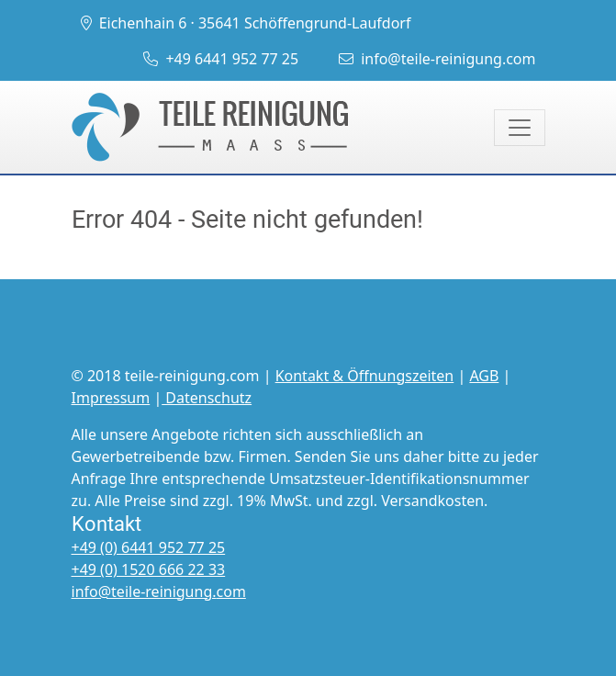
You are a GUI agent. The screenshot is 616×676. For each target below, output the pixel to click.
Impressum (111, 398)
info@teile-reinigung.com (437, 59)
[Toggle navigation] (520, 128)
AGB (484, 376)
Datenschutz (207, 398)
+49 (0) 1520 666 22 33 (149, 569)
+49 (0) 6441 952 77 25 (149, 547)
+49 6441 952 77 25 (221, 59)
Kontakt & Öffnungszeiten (365, 376)
